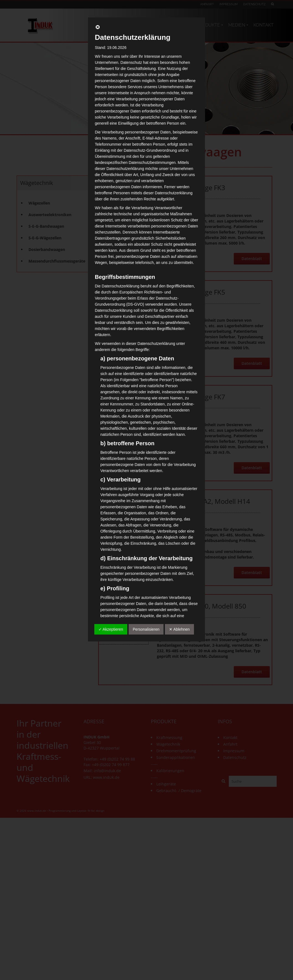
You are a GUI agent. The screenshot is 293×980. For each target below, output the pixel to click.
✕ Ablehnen (179, 629)
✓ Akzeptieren (111, 629)
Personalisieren (146, 629)
